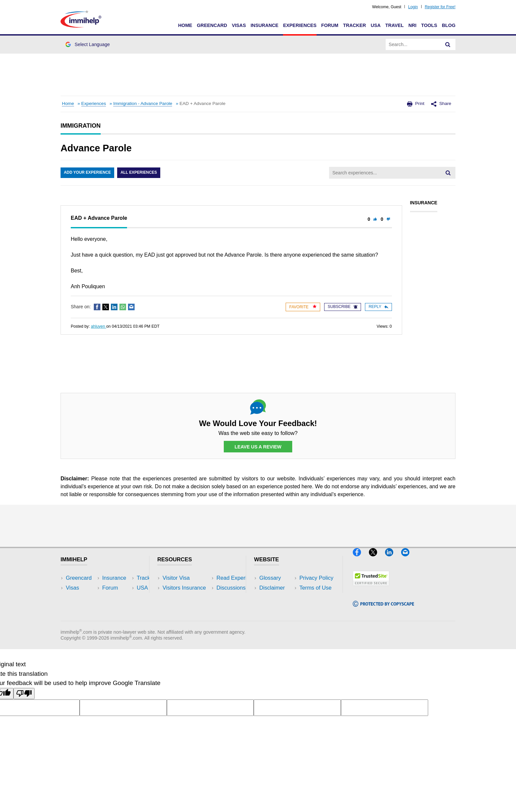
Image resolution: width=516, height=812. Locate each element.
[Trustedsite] (371, 589)
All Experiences (140, 173)
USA (375, 25)
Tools (429, 25)
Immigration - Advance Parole (143, 103)
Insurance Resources (188, 618)
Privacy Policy (276, 598)
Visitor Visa (176, 578)
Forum (330, 25)
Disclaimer (272, 588)
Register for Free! (440, 7)
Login (413, 7)
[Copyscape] (383, 609)
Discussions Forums (187, 608)
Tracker (354, 25)
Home (185, 25)
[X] (377, 559)
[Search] (448, 44)
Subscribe (343, 307)
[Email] (408, 559)
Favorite (303, 307)
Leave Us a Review (258, 447)
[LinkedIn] (393, 559)
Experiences (300, 25)
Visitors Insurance (184, 588)
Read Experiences (185, 598)
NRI (413, 25)
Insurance (264, 25)
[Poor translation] (24, 703)
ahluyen (98, 326)
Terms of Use (275, 608)
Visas (239, 25)
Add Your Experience (88, 173)
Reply (378, 307)
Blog (449, 25)
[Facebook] (361, 559)
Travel (395, 25)
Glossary (270, 578)
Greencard (212, 25)
